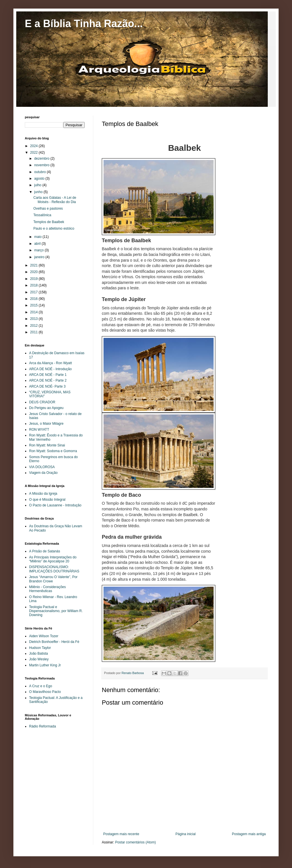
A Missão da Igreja (43, 494)
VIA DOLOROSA (42, 467)
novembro (42, 165)
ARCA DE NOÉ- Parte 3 (47, 386)
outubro (40, 172)
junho (39, 192)
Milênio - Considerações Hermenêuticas (47, 589)
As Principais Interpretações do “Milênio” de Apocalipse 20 (53, 559)
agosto (40, 179)
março (39, 250)
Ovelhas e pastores (48, 209)
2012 (35, 326)
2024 (35, 146)
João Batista (38, 653)
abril (38, 244)
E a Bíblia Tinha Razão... (84, 24)
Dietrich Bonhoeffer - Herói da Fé (54, 642)
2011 (35, 332)
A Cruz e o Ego (41, 686)
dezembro (42, 159)
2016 (35, 299)
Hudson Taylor (40, 648)
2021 (35, 265)
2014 (35, 312)
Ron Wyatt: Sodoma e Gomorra (53, 451)
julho (38, 185)
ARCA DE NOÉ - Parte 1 (48, 375)
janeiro (40, 257)
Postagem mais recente (121, 834)
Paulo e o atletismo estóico (54, 228)
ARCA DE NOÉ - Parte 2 (48, 380)
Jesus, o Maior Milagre (46, 424)
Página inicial (185, 834)
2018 (35, 285)
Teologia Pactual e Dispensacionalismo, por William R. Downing (56, 611)
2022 (35, 153)
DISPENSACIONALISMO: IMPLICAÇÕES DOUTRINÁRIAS (54, 569)
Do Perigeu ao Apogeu (46, 408)
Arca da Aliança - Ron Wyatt (50, 363)
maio (38, 237)
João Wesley (39, 659)
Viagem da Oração (43, 473)
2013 (35, 319)
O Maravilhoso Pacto (45, 692)
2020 (35, 272)
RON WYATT (39, 430)
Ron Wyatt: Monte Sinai (47, 445)
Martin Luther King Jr (45, 665)
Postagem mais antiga (249, 834)
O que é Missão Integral (47, 500)
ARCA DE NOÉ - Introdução (50, 369)
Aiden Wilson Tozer (44, 636)
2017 (35, 292)
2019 (35, 279)
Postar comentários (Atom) (136, 842)
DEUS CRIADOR (42, 402)
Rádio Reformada (42, 726)
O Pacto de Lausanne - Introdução (55, 505)
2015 (35, 305)
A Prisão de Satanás (45, 551)
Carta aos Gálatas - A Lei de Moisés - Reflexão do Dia (55, 200)
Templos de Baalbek (49, 222)
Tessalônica (42, 215)
